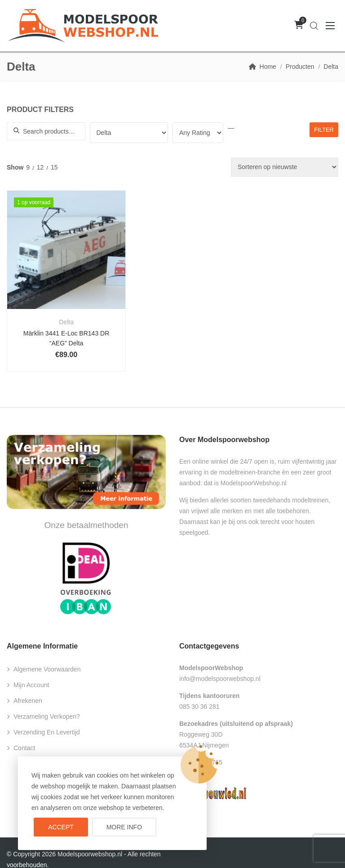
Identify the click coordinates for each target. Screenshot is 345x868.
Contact (24, 735)
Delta (60, 309)
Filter (324, 130)
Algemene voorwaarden (47, 656)
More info (124, 827)
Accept (61, 827)
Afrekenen (28, 688)
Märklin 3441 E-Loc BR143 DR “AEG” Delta (60, 325)
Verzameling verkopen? (47, 703)
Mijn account (31, 672)
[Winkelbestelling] (285, 167)
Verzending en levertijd (47, 719)
